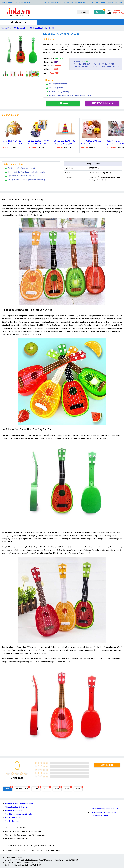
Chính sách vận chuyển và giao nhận (19, 803)
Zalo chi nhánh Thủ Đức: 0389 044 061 (105, 809)
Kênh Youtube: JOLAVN (99, 816)
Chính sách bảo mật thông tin (16, 807)
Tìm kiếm (83, 12)
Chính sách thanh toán (14, 810)
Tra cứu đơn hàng (99, 2)
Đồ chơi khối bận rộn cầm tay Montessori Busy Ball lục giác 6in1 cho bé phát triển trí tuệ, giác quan (12, 143)
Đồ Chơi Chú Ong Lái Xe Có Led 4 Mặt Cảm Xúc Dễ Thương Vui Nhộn (39, 143)
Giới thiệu (119, 2)
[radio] (8, 774)
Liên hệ (110, 2)
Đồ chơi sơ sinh (20, 28)
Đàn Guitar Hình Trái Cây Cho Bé (42, 28)
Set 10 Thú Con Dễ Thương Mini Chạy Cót (91, 143)
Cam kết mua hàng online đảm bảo (76, 2)
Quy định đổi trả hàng (52, 2)
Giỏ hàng (99, 12)
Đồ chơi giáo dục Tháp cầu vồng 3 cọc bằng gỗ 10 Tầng (65, 143)
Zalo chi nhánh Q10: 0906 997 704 (103, 812)
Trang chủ (7, 28)
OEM (56, 62)
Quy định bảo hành (12, 821)
